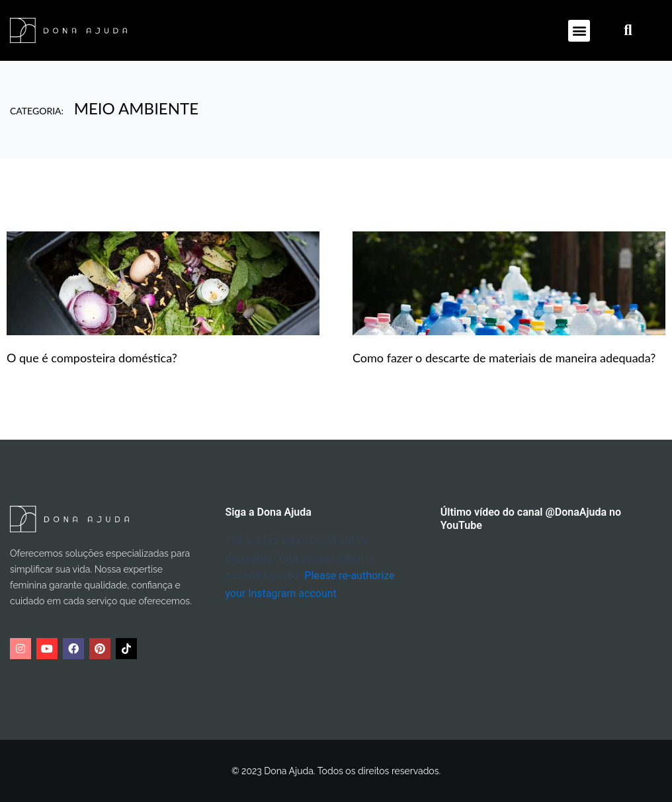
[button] (579, 31)
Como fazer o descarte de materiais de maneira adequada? (504, 358)
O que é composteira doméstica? (92, 358)
